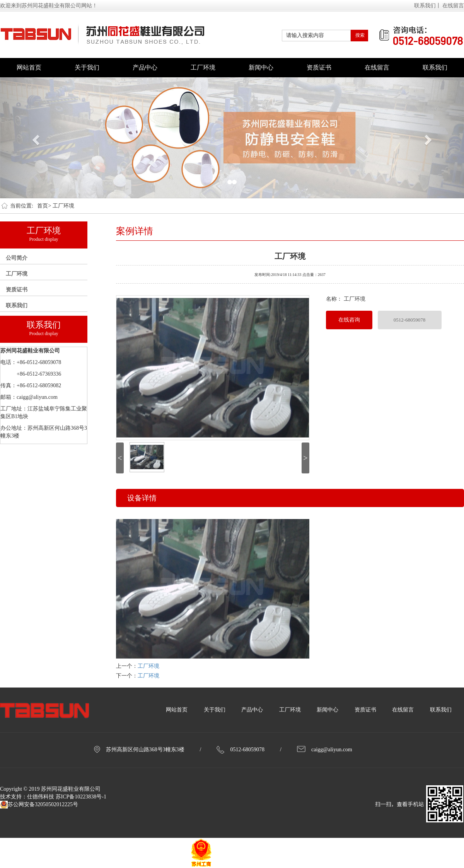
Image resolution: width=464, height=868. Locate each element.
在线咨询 (349, 320)
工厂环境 (203, 67)
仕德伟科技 (41, 797)
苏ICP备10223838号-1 (81, 797)
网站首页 (29, 67)
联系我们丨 (428, 6)
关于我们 (87, 67)
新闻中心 (261, 67)
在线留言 (453, 6)
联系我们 (435, 67)
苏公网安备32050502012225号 (39, 805)
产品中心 (145, 67)
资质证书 (319, 67)
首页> (44, 206)
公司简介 (17, 258)
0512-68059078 (409, 320)
